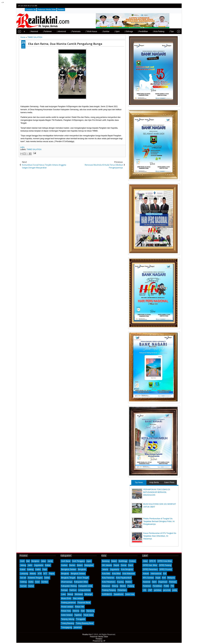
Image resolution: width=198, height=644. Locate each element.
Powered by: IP (99, 641)
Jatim (30, 565)
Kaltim (38, 569)
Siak (83, 611)
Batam (80, 565)
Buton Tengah (83, 578)
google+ (174, 6)
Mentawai (79, 594)
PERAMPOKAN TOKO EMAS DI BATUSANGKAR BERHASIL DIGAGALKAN (157, 492)
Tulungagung (67, 627)
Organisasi (163, 582)
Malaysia (171, 578)
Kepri (45, 569)
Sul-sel (23, 578)
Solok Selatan (67, 615)
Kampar (64, 590)
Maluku (33, 574)
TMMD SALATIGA (34, 149)
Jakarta (105, 569)
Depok (116, 565)
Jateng (23, 565)
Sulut (37, 582)
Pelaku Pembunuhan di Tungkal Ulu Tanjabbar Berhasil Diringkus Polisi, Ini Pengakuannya (159, 521)
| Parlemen (40, 31)
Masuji (70, 594)
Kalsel (23, 569)
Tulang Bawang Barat (85, 623)
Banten (72, 565)
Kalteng (30, 569)
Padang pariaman (68, 603)
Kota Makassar (129, 574)
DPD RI (153, 561)
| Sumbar (99, 31)
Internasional (156, 574)
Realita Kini (87, 634)
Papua (52, 574)
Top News (139, 482)
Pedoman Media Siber (47, 10)
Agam (89, 561)
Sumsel (23, 586)
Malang (115, 586)
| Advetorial (54, 31)
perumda (167, 590)
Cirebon (132, 561)
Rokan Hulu (66, 611)
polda (175, 590)
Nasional (147, 582)
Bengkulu (35, 561)
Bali (28, 561)
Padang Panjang (109, 590)
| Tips (165, 31)
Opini (154, 582)
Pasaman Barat (84, 603)
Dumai (124, 565)
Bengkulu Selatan (78, 574)
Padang (131, 586)
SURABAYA (107, 594)
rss (178, 6)
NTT (45, 574)
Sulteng (23, 582)
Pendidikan (157, 586)
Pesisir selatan (67, 607)
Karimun (73, 590)
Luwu (63, 594)
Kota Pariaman (108, 578)
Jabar (43, 561)
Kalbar (48, 565)
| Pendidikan (136, 31)
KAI (165, 574)
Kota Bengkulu (127, 569)
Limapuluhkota (84, 590)
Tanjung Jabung (68, 619)
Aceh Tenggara (78, 561)
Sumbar (45, 582)
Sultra (31, 582)
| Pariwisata (69, 31)
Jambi (50, 561)
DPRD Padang (165, 565)
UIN (145, 590)
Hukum (146, 574)
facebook (170, 6)
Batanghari (89, 565)
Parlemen (147, 586)
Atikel (145, 561)
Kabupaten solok (85, 586)
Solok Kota (130, 594)
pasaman (78, 627)
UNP (150, 590)
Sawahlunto (119, 594)
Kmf (164, 578)
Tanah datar (88, 615)
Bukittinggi (123, 561)
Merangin (88, 594)
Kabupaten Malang (69, 586)
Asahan (64, 565)
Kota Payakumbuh (124, 578)
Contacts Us (31, 10)
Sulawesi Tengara (35, 578)
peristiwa (158, 590)
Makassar (106, 586)
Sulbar (47, 578)
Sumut (31, 586)
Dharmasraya (67, 582)
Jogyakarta (39, 565)
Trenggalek (81, 619)
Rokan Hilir (80, 607)
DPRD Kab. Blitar (150, 565)
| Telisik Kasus (84, 31)
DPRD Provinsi (166, 569)
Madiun (128, 582)
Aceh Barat (66, 561)
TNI (172, 586)
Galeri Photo (169, 482)
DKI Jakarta (107, 565)
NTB (40, 574)
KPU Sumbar (148, 578)
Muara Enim (66, 598)
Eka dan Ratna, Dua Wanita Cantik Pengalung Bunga (65, 44)
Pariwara (173, 582)
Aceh (22, 561)
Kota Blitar (116, 574)
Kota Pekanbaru (109, 582)
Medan (123, 586)
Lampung (24, 574)
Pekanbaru (122, 590)
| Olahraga (122, 31)
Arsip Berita (154, 482)
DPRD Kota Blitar (165, 561)
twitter (166, 6)
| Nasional (27, 31)
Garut (131, 565)
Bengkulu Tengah (68, 578)
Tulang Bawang (68, 623)
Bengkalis (82, 569)
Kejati (158, 578)
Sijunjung (90, 611)
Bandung (106, 561)
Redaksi (61, 10)
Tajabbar (78, 615)
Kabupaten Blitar (81, 582)
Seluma (76, 611)
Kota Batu (106, 574)
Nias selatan (78, 598)
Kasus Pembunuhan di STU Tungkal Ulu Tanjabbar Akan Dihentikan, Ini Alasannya (160, 536)
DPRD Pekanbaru (150, 569)
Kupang (120, 582)
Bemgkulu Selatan (69, 569)
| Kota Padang (152, 31)
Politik (166, 586)
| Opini (110, 31)
